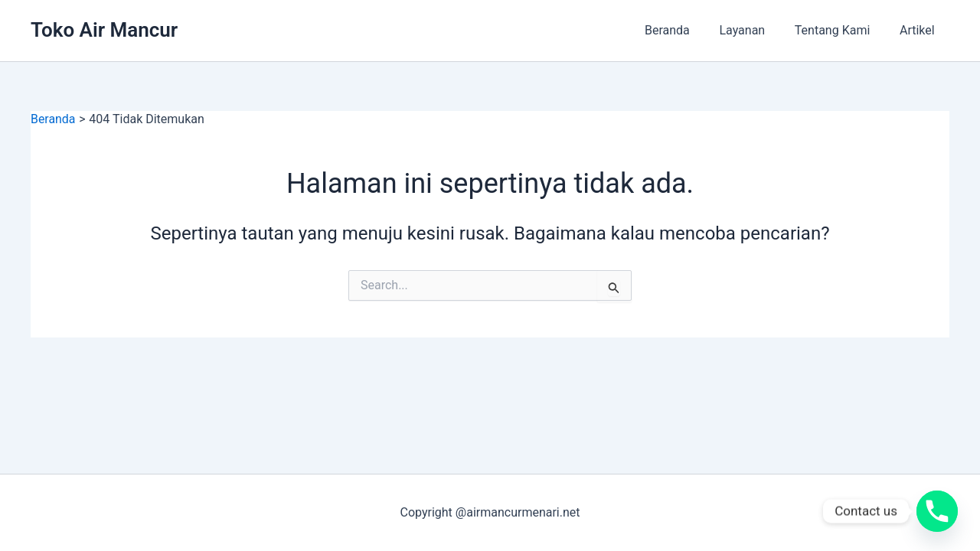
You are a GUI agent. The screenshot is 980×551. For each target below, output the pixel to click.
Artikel (920, 30)
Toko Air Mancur (104, 30)
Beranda (685, 30)
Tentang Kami (840, 30)
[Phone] (937, 511)
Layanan (755, 30)
